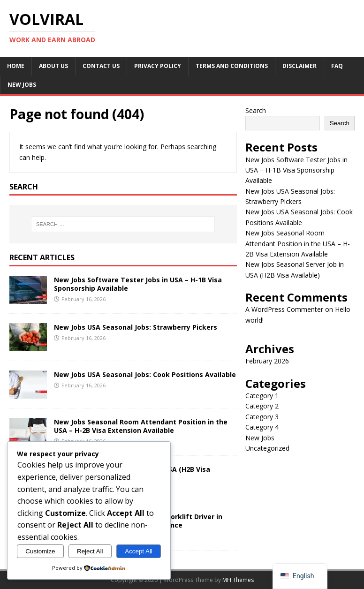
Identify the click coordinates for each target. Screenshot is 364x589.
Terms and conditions (232, 66)
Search (256, 110)
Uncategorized (267, 448)
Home (16, 66)
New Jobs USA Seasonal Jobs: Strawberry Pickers (136, 327)
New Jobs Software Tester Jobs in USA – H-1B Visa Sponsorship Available (138, 284)
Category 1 (262, 396)
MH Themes (238, 580)
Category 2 (262, 406)
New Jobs (22, 85)
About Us (53, 66)
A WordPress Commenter (284, 309)
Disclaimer (300, 66)
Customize (40, 551)
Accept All (139, 551)
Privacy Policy (158, 66)
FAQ (337, 66)
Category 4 (262, 427)
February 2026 (267, 361)
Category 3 (262, 417)
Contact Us (101, 66)
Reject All (90, 551)
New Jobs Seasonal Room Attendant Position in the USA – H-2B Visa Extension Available (141, 426)
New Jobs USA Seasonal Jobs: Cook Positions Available (145, 374)
